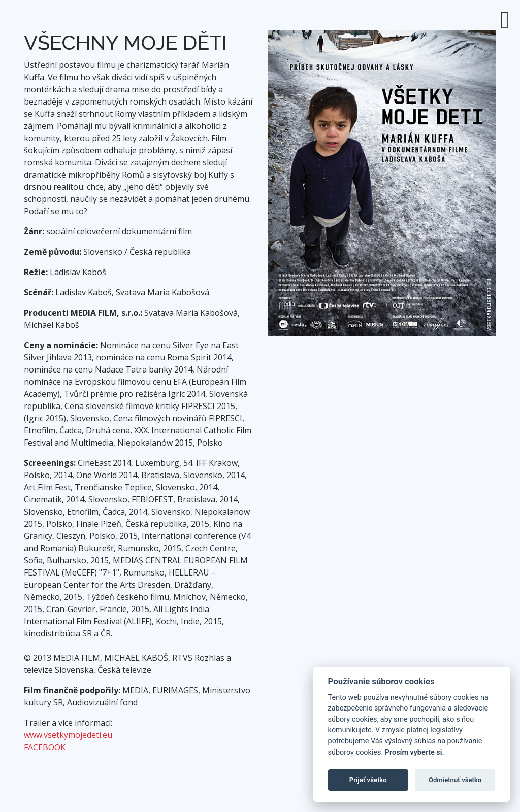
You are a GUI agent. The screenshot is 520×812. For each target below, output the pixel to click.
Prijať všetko (368, 780)
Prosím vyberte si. (415, 752)
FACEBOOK (45, 747)
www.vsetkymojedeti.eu (68, 735)
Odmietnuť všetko (455, 780)
